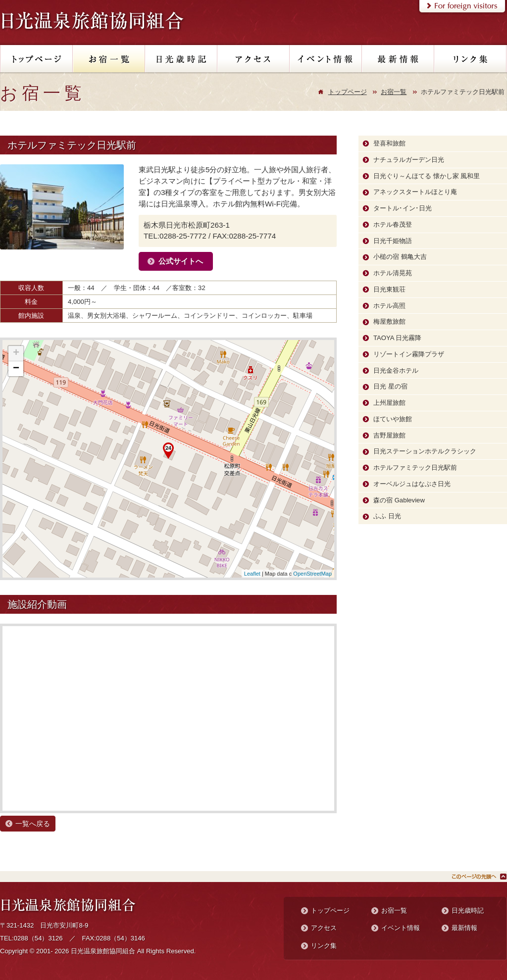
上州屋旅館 (389, 403)
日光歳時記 (468, 910)
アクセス (324, 928)
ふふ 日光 (387, 516)
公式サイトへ (181, 261)
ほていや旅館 (393, 419)
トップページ (348, 92)
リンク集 (324, 946)
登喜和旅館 (389, 143)
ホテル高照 (389, 306)
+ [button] (16, 353)
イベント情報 (401, 928)
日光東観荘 (389, 289)
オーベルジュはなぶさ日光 (412, 484)
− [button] (16, 369)
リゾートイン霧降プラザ (409, 354)
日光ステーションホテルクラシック (425, 451)
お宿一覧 (394, 92)
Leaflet (252, 574)
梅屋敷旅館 (389, 321)
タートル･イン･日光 (403, 208)
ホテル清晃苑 (393, 273)
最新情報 (464, 928)
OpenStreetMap (312, 574)
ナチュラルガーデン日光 (409, 160)
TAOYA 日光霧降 (397, 338)
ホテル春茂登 (393, 224)
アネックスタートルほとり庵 (415, 192)
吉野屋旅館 (389, 435)
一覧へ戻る (33, 824)
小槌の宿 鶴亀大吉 (400, 257)
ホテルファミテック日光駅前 (415, 467)
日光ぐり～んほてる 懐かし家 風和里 (427, 176)
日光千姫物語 (393, 241)
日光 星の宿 (390, 386)
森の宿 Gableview (399, 500)
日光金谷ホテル (396, 370)
